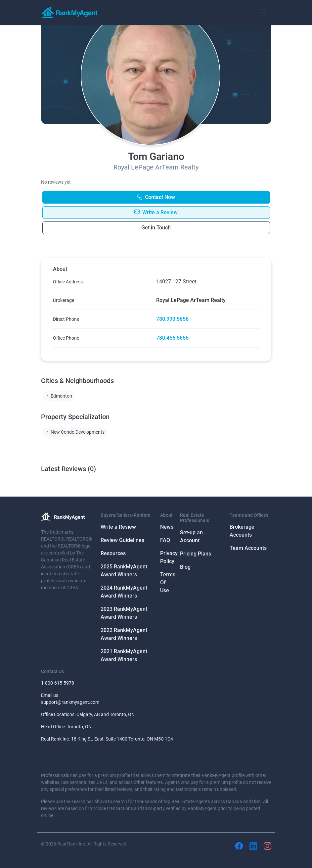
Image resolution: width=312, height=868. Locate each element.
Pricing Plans (196, 554)
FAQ (165, 540)
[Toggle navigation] (262, 12)
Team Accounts (248, 548)
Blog (185, 567)
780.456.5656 (172, 338)
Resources (113, 553)
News (167, 527)
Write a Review (118, 527)
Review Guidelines (122, 540)
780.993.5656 (172, 319)
